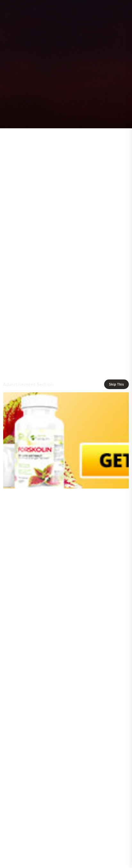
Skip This (116, 384)
